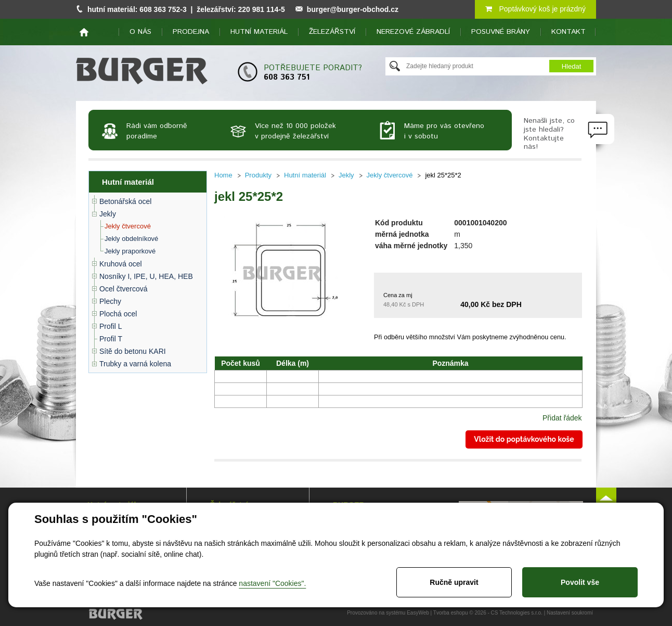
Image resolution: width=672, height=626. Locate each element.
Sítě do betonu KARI (133, 351)
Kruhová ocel (121, 264)
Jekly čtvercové (128, 226)
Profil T (111, 339)
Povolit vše (580, 582)
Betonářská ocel (125, 201)
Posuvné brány (501, 32)
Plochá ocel (118, 314)
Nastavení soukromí (570, 613)
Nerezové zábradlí (413, 32)
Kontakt (568, 32)
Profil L (111, 326)
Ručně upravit (454, 582)
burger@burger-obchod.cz (353, 9)
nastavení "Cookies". (272, 583)
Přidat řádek (562, 418)
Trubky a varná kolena (135, 364)
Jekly (108, 214)
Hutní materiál (259, 32)
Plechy (110, 301)
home (84, 32)
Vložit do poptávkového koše (524, 439)
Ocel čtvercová (124, 289)
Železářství (332, 32)
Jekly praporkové (130, 251)
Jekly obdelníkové (131, 239)
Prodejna (191, 32)
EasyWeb (418, 613)
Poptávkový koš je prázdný (535, 9)
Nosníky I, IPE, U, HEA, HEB (146, 276)
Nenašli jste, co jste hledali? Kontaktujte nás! (549, 134)
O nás (140, 32)
